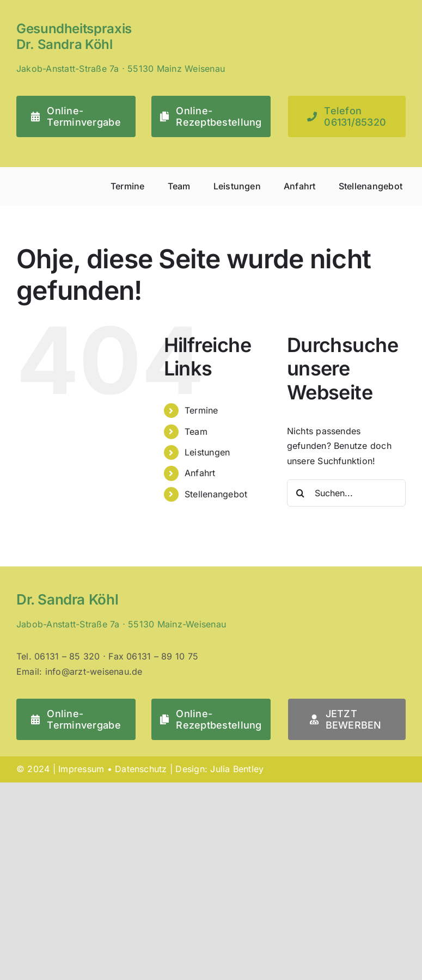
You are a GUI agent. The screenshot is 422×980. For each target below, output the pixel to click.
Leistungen (207, 452)
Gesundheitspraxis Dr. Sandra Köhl (74, 36)
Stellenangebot (216, 494)
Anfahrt (200, 473)
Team (196, 432)
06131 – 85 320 (67, 656)
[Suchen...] (346, 493)
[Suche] (301, 493)
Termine (201, 410)
